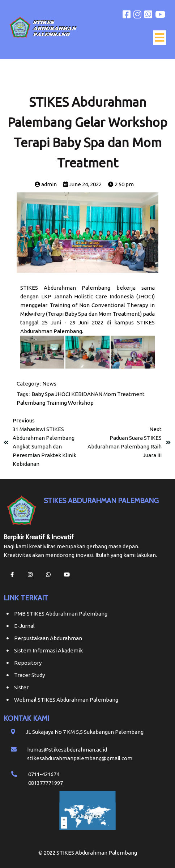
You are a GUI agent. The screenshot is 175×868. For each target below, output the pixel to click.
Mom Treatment (124, 394)
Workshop (81, 403)
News (49, 384)
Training (57, 403)
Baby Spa (43, 394)
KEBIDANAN (87, 394)
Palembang (31, 403)
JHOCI (63, 394)
